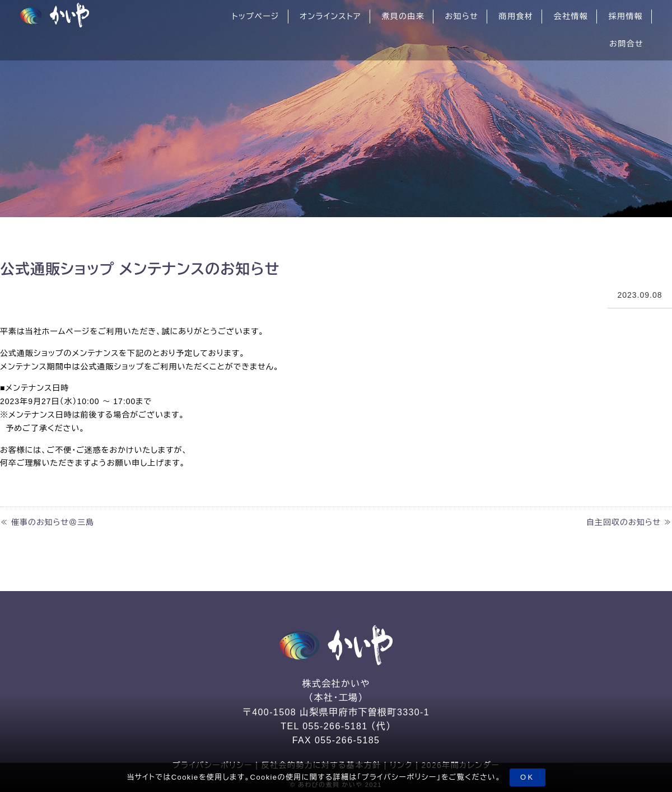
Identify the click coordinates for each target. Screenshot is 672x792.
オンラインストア (330, 16)
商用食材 (516, 16)
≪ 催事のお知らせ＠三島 (47, 522)
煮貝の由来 (403, 16)
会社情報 (571, 16)
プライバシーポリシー (399, 777)
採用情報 (626, 16)
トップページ (256, 16)
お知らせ (461, 16)
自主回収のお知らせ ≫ (629, 522)
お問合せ (626, 44)
